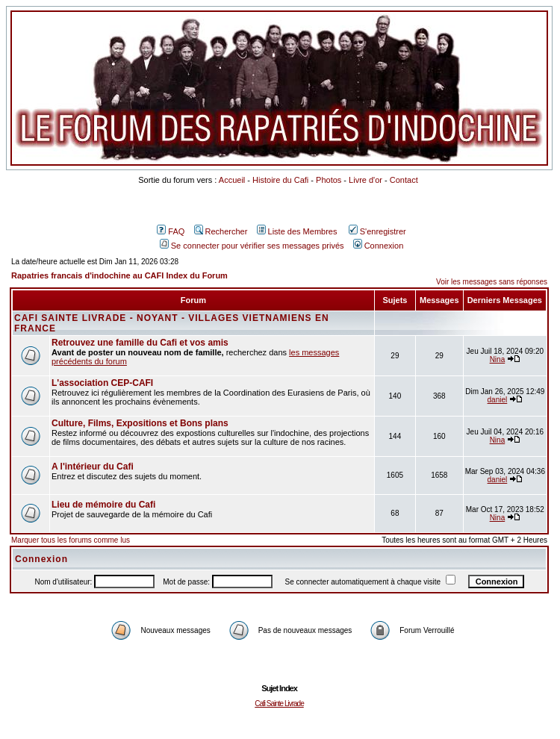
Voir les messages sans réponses (492, 282)
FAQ (171, 231)
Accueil (232, 180)
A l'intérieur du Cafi (93, 467)
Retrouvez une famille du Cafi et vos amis (140, 343)
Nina (498, 359)
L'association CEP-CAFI (102, 383)
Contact (404, 180)
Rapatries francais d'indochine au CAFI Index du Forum (119, 275)
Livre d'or (365, 180)
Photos (329, 180)
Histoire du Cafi (280, 180)
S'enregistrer (377, 231)
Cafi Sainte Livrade (279, 704)
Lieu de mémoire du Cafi (103, 505)
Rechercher (221, 231)
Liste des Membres (297, 231)
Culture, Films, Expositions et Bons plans (140, 423)
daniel (498, 400)
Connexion (379, 246)
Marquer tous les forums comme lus (71, 540)
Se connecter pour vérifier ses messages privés (252, 246)
